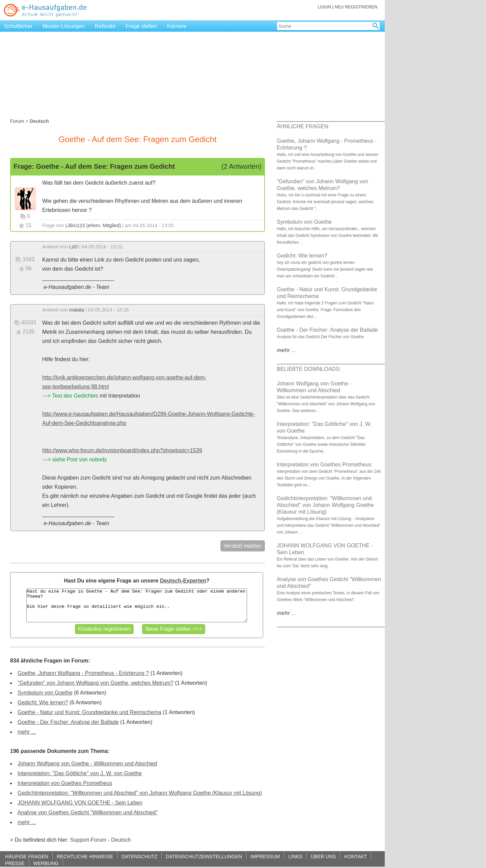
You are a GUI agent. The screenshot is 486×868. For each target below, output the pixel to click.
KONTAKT (356, 856)
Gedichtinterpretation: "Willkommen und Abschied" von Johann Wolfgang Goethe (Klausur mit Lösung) (140, 793)
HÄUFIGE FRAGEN (27, 856)
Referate (105, 26)
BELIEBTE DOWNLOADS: (309, 369)
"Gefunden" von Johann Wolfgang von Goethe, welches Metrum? (96, 683)
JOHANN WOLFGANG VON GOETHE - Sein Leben (80, 803)
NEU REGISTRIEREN (356, 7)
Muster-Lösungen (64, 26)
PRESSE (15, 863)
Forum (17, 121)
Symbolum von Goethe (45, 693)
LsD (74, 247)
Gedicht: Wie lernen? (43, 702)
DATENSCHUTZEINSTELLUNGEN (204, 856)
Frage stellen (141, 26)
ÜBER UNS (323, 856)
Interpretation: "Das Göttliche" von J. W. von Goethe (80, 773)
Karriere (177, 26)
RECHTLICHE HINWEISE (85, 856)
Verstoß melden (243, 546)
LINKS (295, 856)
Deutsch (121, 840)
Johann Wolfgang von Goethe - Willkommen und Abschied (87, 764)
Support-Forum (88, 840)
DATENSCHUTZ (139, 856)
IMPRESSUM (265, 856)
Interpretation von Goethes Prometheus (65, 783)
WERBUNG (46, 863)
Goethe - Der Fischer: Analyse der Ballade (68, 722)
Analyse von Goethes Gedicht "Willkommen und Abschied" (88, 812)
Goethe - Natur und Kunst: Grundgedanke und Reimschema (89, 712)
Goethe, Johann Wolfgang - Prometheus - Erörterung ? (83, 673)
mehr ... (27, 732)
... (286, 350)
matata (77, 310)
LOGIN (324, 7)
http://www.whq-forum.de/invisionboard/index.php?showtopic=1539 (122, 450)
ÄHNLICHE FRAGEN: (303, 126)
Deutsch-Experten (183, 581)
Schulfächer (18, 26)
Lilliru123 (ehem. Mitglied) (93, 225)
